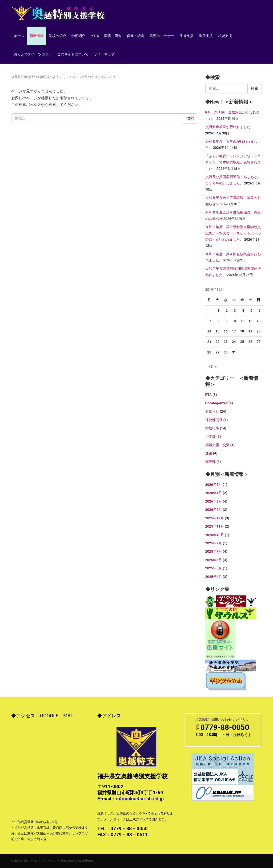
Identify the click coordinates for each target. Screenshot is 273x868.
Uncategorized (216, 403)
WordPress (87, 861)
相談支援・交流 (217, 445)
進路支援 (206, 36)
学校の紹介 (57, 36)
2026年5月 (214, 485)
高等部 (210, 462)
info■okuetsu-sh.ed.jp (140, 799)
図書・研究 (113, 36)
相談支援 (225, 36)
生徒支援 (187, 36)
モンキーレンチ (49, 861)
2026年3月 (214, 501)
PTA (208, 395)
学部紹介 (78, 36)
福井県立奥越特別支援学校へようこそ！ (40, 77)
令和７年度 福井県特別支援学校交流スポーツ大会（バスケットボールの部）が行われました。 (233, 233)
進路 (209, 453)
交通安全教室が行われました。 (230, 127)
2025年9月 (214, 543)
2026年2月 (214, 510)
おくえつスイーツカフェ (33, 54)
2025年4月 (214, 577)
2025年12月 (215, 518)
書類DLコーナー (162, 36)
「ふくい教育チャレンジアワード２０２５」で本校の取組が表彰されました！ (233, 162)
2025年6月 (214, 560)
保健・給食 (136, 36)
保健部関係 (214, 420)
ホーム (19, 36)
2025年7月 (214, 551)
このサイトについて (73, 54)
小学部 (210, 436)
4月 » (213, 367)
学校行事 (212, 428)
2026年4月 (214, 493)
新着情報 (37, 36)
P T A (95, 36)
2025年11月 (215, 526)
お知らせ (212, 411)
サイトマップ (104, 54)
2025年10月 (215, 535)
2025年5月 (214, 568)
